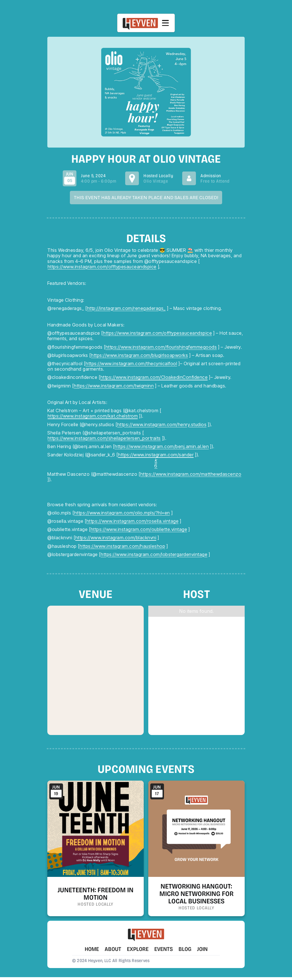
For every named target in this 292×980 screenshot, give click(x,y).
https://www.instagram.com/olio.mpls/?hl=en (122, 513)
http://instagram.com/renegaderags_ (126, 308)
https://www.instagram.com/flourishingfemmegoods (161, 347)
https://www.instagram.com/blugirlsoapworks (139, 355)
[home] (140, 23)
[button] (165, 23)
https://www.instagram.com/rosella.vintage (133, 521)
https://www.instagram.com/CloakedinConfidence (154, 377)
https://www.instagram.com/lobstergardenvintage (154, 555)
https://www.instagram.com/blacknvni (116, 538)
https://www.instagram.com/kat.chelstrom (93, 416)
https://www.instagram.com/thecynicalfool (131, 364)
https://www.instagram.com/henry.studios (162, 425)
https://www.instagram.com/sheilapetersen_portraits (104, 438)
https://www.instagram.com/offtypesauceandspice (102, 267)
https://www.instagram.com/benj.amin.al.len (162, 447)
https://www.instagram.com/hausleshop (122, 546)
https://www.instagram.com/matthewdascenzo (191, 474)
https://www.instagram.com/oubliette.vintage (139, 529)
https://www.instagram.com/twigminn (114, 386)
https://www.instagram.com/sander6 (156, 460)
